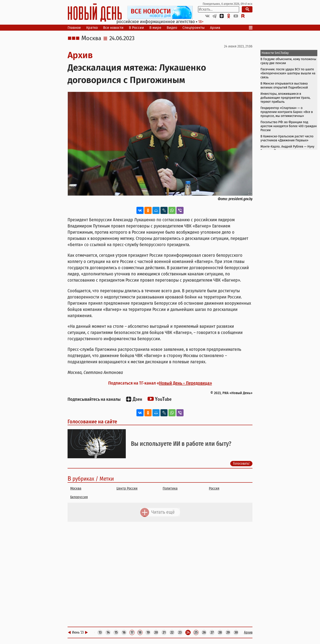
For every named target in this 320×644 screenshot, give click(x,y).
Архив (215, 28)
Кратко (92, 28)
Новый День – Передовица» (186, 383)
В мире (155, 28)
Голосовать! (241, 463)
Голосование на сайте (92, 422)
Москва (91, 38)
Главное (74, 28)
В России (136, 28)
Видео (172, 28)
